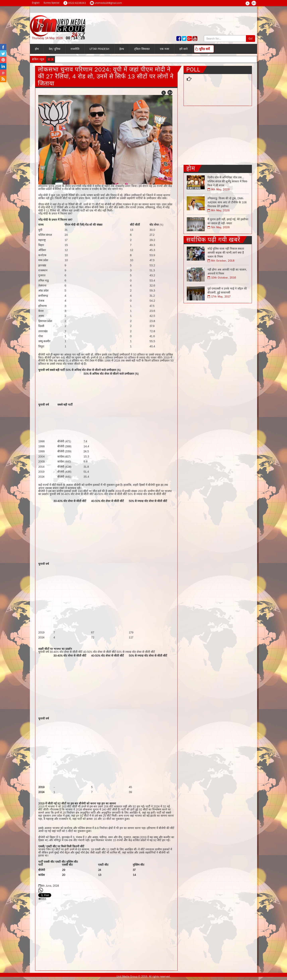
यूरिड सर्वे (202, 49)
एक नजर (165, 49)
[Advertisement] (129, 407)
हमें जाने (183, 49)
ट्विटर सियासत (142, 49)
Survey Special (52, 3)
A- (248, 3)
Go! (251, 39)
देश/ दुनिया (55, 49)
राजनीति (75, 49)
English (36, 3)
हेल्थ (122, 49)
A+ (254, 3)
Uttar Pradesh (99, 49)
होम (37, 49)
